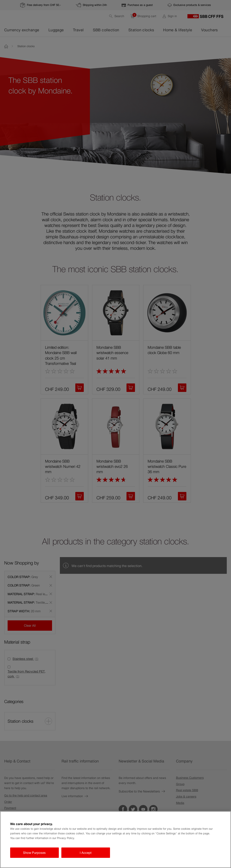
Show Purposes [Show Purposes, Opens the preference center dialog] (34, 853)
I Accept (86, 853)
